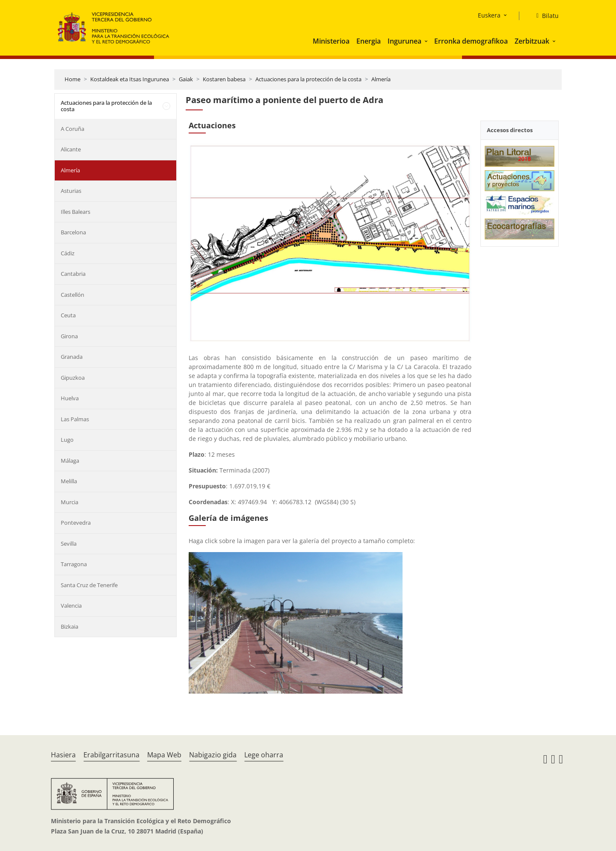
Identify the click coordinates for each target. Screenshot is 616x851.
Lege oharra (264, 755)
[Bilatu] (544, 16)
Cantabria (73, 274)
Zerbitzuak (532, 41)
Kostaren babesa (224, 79)
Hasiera (63, 755)
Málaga (70, 461)
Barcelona (73, 232)
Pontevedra (76, 523)
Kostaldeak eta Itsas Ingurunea (130, 79)
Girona (69, 336)
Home (73, 79)
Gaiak (186, 79)
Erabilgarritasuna (111, 755)
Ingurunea (404, 41)
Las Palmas (75, 419)
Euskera (489, 15)
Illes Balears (76, 212)
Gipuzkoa (73, 378)
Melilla (69, 481)
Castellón (73, 295)
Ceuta (68, 315)
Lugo (67, 440)
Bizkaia (70, 626)
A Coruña (73, 129)
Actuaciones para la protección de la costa (308, 79)
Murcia (70, 502)
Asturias (71, 191)
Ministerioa (331, 41)
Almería (381, 79)
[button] (427, 41)
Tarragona (74, 564)
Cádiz (68, 253)
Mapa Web (164, 755)
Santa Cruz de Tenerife (89, 585)
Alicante (71, 149)
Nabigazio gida (213, 755)
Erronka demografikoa (471, 41)
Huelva (70, 398)
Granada (72, 357)
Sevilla (69, 544)
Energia (369, 41)
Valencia (71, 606)
